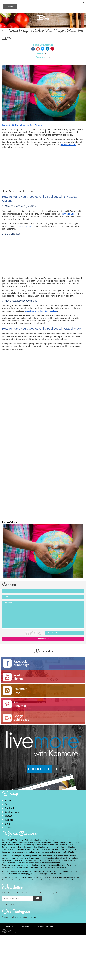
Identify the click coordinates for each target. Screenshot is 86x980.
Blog (7, 824)
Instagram (32, 917)
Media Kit (10, 808)
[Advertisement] (26, 168)
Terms (8, 804)
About (8, 800)
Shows (9, 816)
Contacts (10, 828)
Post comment (43, 639)
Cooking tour (12, 812)
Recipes (9, 820)
